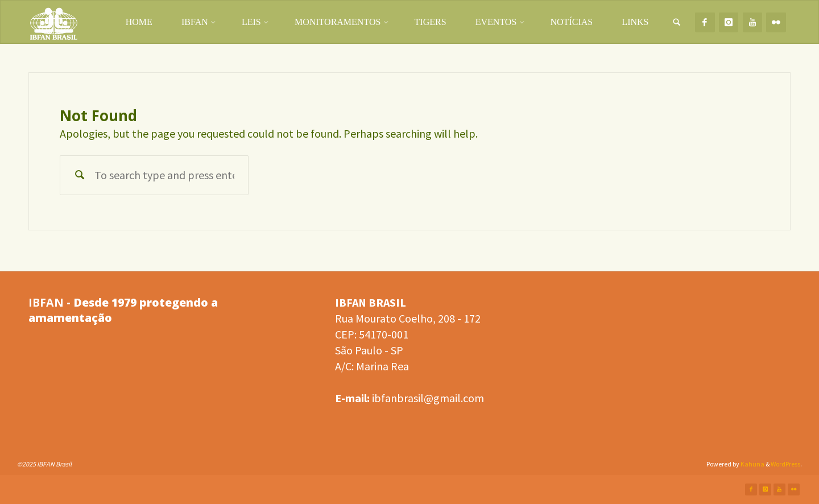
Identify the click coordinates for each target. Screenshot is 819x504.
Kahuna (752, 464)
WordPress (785, 464)
